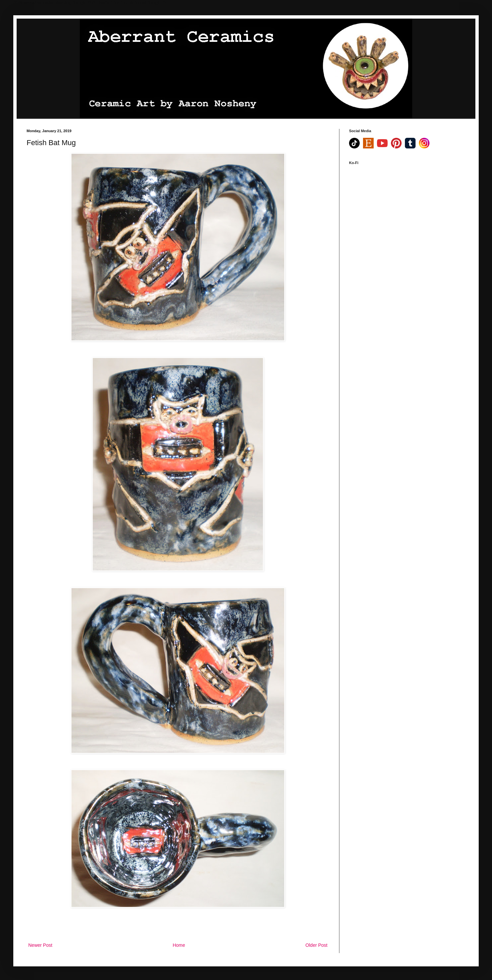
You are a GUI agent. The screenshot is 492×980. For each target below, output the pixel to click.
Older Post (316, 945)
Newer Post (40, 945)
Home (179, 945)
